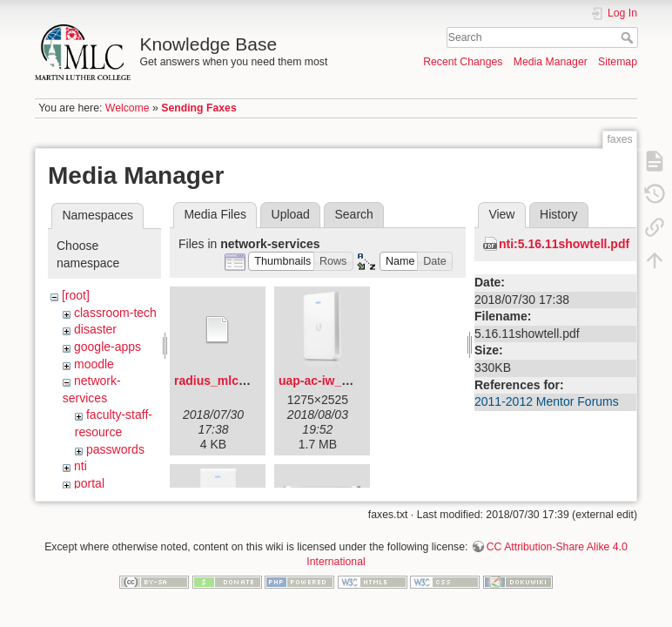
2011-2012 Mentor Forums (547, 401)
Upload (291, 214)
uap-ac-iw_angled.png (343, 381)
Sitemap (618, 62)
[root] (76, 295)
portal (89, 483)
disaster (95, 329)
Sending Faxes (198, 108)
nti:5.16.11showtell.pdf (564, 244)
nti (81, 466)
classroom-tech (115, 313)
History (559, 214)
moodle (94, 364)
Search (629, 37)
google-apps (108, 347)
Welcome (128, 108)
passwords (115, 449)
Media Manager (551, 62)
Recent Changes (463, 62)
